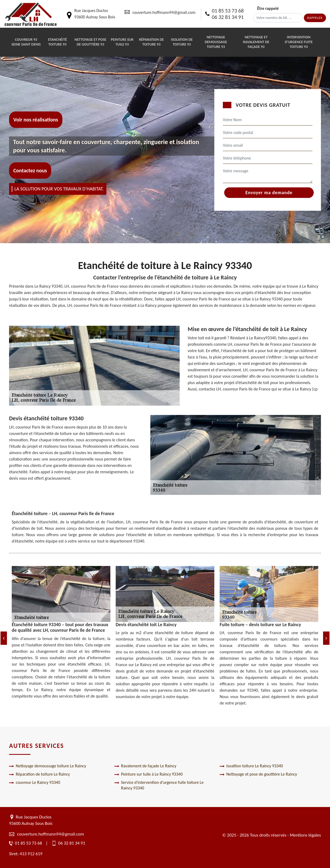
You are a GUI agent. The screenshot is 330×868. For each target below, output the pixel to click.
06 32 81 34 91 (228, 17)
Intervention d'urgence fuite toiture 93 (299, 42)
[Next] (326, 638)
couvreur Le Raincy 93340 (35, 783)
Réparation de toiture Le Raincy (39, 774)
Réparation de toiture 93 (151, 42)
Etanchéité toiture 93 (57, 42)
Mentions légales (305, 835)
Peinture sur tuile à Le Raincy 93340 (148, 774)
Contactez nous (30, 171)
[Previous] (4, 638)
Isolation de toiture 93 (182, 42)
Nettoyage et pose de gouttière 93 (90, 42)
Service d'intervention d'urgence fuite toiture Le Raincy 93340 (159, 785)
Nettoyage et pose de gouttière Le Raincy (258, 774)
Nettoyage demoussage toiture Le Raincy (48, 766)
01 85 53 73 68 (228, 11)
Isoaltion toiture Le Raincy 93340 (251, 766)
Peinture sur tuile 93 (122, 42)
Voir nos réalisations (36, 120)
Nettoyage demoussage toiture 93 (216, 42)
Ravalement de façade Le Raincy (145, 766)
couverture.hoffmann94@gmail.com (164, 12)
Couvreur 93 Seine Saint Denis (26, 42)
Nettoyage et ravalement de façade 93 (256, 42)
